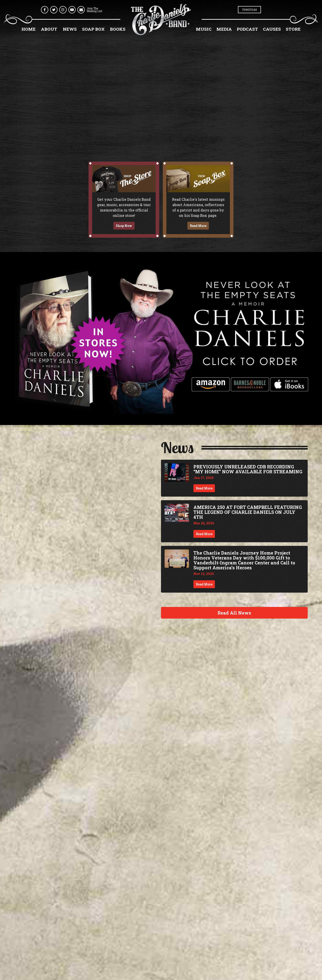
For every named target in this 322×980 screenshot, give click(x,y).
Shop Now (124, 226)
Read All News (234, 613)
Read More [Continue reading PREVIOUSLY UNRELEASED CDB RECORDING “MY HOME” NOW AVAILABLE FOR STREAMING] (204, 488)
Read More (198, 226)
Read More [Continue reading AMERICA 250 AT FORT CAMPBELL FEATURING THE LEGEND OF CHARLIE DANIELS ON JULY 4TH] (204, 534)
